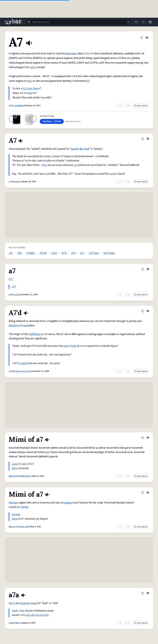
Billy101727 (26, 476)
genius (68, 503)
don (66, 346)
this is (12, 603)
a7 (10, 295)
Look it (16, 464)
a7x (11, 253)
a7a (10, 623)
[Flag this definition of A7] (147, 38)
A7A (19, 253)
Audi (30, 93)
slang (34, 603)
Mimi (15, 468)
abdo (15, 611)
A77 (11, 279)
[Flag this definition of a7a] (148, 593)
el (68, 448)
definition (35, 334)
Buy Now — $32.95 (52, 121)
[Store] (137, 22)
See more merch (73, 121)
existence (14, 325)
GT (88, 81)
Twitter (24, 507)
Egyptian (25, 603)
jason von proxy (23, 371)
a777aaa (94, 253)
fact (29, 81)
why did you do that (37, 615)
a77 (82, 253)
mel (47, 452)
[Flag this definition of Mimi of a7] (148, 438)
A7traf (43, 253)
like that (84, 149)
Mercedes (71, 54)
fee (38, 519)
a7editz (31, 253)
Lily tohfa (26, 527)
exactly (75, 149)
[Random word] (128, 22)
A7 (10, 106)
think (73, 346)
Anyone (16, 514)
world (113, 174)
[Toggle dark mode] (143, 22)
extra (33, 67)
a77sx (17, 295)
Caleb (23, 363)
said (25, 325)
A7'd (64, 253)
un (76, 165)
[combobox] (79, 22)
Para (45, 165)
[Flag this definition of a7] (148, 269)
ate (22, 611)
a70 (73, 253)
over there (33, 89)
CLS (25, 89)
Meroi (18, 623)
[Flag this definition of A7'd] (148, 311)
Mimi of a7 (13, 476)
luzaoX (17, 182)
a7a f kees (109, 253)
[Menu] (150, 22)
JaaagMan (19, 106)
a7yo (54, 253)
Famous (13, 503)
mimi (25, 464)
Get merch (141, 106)
